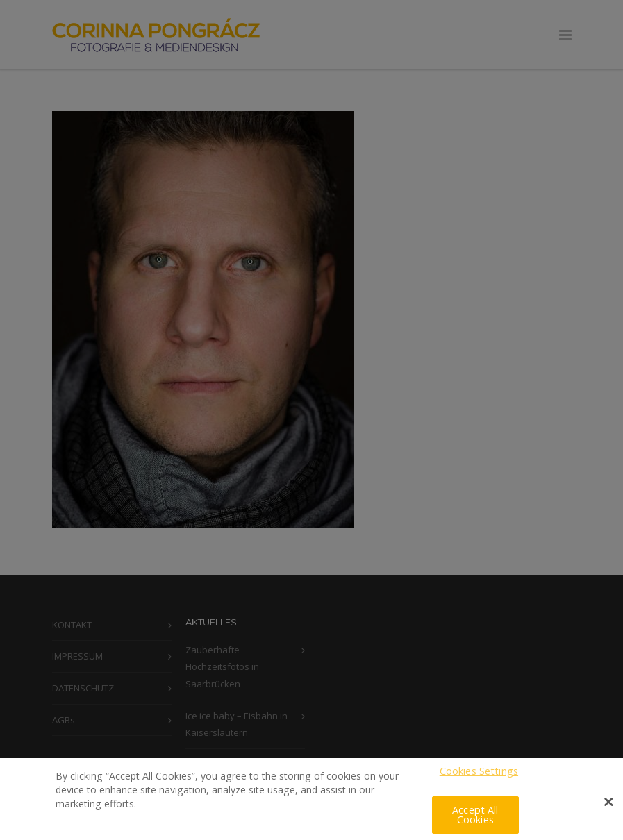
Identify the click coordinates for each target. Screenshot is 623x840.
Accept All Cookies (475, 819)
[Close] (608, 807)
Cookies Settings (479, 776)
